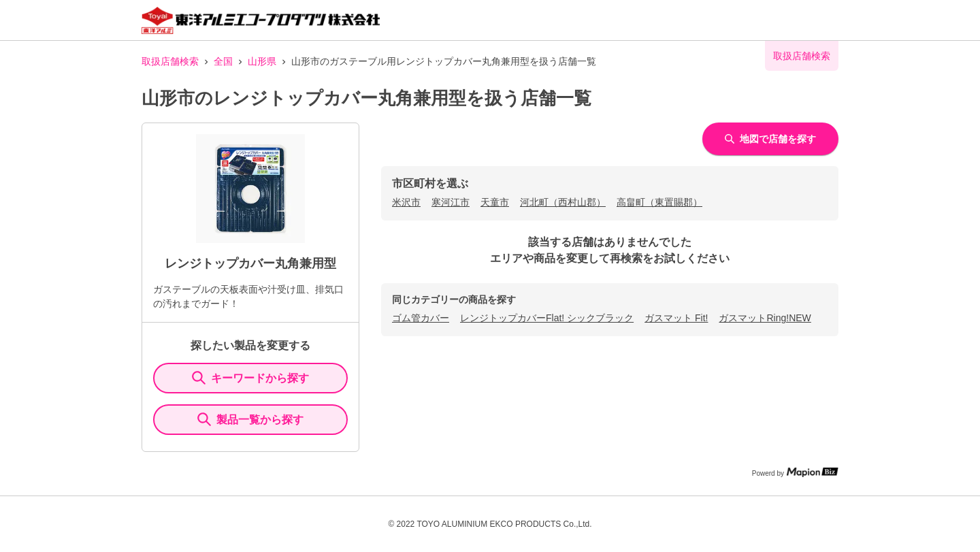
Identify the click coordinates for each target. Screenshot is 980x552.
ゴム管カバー (421, 318)
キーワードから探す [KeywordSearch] (250, 378)
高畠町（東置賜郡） (659, 202)
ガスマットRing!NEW (765, 318)
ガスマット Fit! (676, 318)
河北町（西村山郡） (563, 202)
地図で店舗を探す (770, 139)
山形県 (262, 61)
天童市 (495, 202)
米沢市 (406, 202)
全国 (223, 61)
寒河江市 (451, 202)
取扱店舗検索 (170, 61)
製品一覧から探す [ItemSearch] (250, 419)
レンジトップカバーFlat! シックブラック (547, 318)
